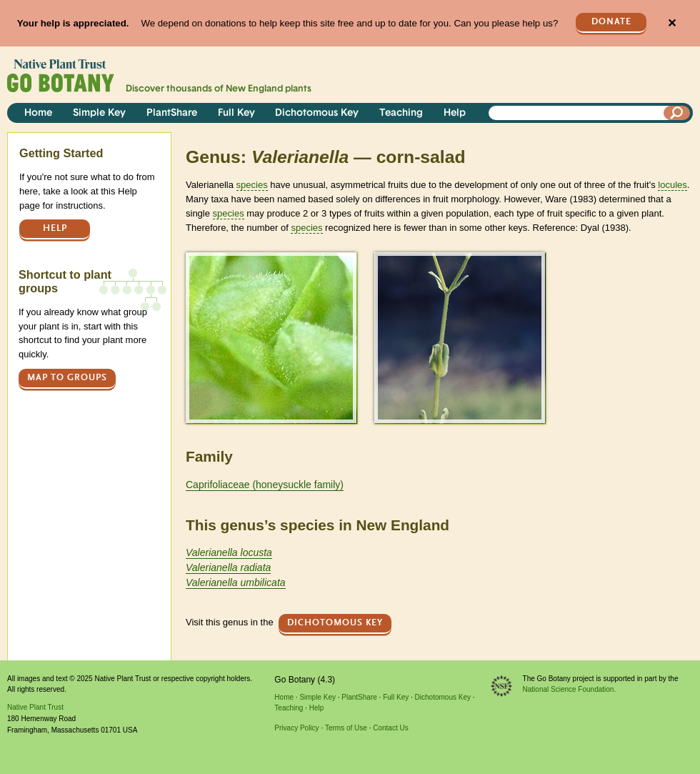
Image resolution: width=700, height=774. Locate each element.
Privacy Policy (296, 728)
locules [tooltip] (672, 185)
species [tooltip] (252, 185)
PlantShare (172, 113)
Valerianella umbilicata (236, 582)
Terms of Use (346, 728)
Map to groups (67, 378)
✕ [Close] (672, 23)
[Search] (677, 113)
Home (38, 113)
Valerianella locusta (229, 552)
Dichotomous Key (317, 113)
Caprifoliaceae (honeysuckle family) (265, 485)
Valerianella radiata (228, 567)
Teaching (401, 113)
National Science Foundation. (570, 689)
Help (455, 113)
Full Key (236, 113)
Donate (611, 22)
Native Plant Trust (35, 707)
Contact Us (390, 728)
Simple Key (99, 113)
